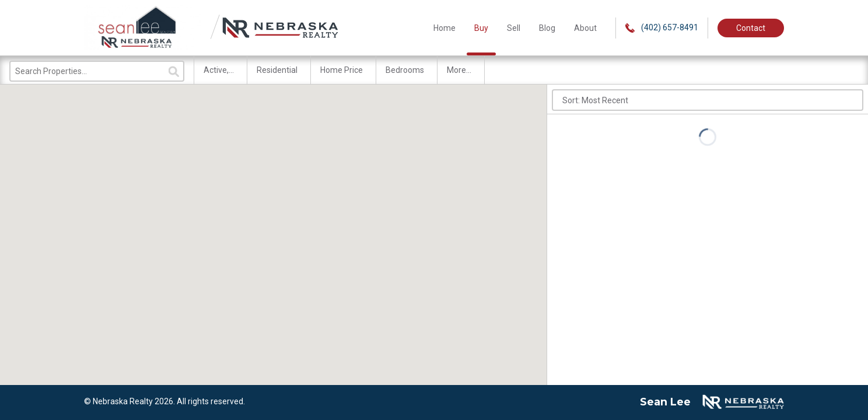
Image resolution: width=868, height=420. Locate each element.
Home (444, 28)
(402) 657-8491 (662, 28)
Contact (751, 28)
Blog (547, 28)
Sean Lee (665, 402)
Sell (514, 28)
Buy (481, 28)
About (585, 28)
